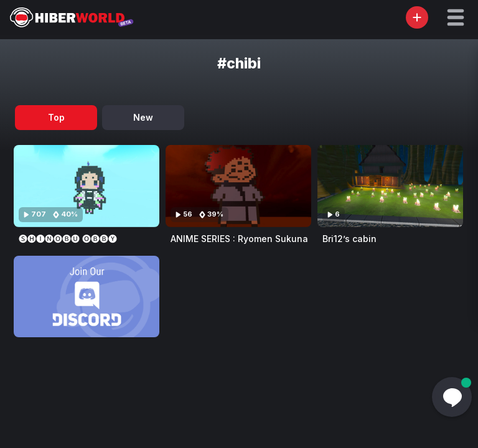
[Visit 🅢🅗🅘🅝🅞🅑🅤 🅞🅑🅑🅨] (87, 186)
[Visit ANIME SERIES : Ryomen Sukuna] (238, 186)
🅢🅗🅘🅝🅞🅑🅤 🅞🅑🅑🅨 (68, 239)
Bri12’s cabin (349, 239)
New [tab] (143, 117)
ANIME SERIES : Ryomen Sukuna (239, 239)
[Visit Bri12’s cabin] (390, 186)
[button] (456, 17)
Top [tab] (56, 117)
